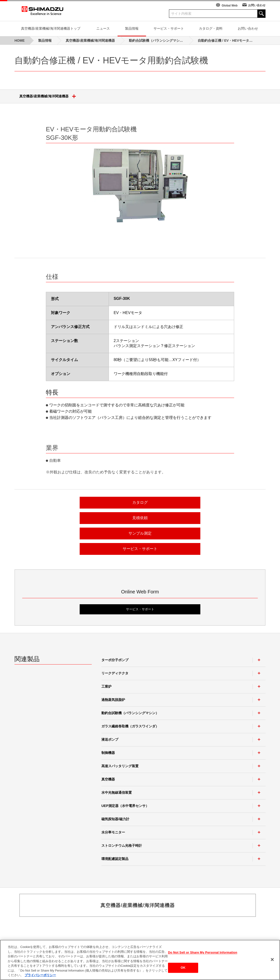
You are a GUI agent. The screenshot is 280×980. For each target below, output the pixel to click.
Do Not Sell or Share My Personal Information (203, 952)
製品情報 (132, 28)
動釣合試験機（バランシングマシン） (130, 713)
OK (183, 968)
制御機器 (108, 753)
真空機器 (108, 779)
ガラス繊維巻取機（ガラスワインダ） (130, 726)
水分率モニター (113, 832)
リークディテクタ (115, 673)
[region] (140, 960)
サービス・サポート (169, 28)
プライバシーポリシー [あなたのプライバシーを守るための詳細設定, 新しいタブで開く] (40, 975)
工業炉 (106, 686)
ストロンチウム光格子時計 (122, 846)
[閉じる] (272, 960)
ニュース (103, 28)
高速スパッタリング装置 (120, 766)
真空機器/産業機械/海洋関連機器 (49, 96)
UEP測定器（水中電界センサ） (125, 806)
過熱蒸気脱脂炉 (113, 700)
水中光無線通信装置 (117, 792)
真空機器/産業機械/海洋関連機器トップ (51, 28)
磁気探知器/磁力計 (115, 819)
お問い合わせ (257, 5)
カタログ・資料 (211, 28)
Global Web (230, 6)
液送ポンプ (110, 739)
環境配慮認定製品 (115, 859)
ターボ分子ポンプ (115, 660)
